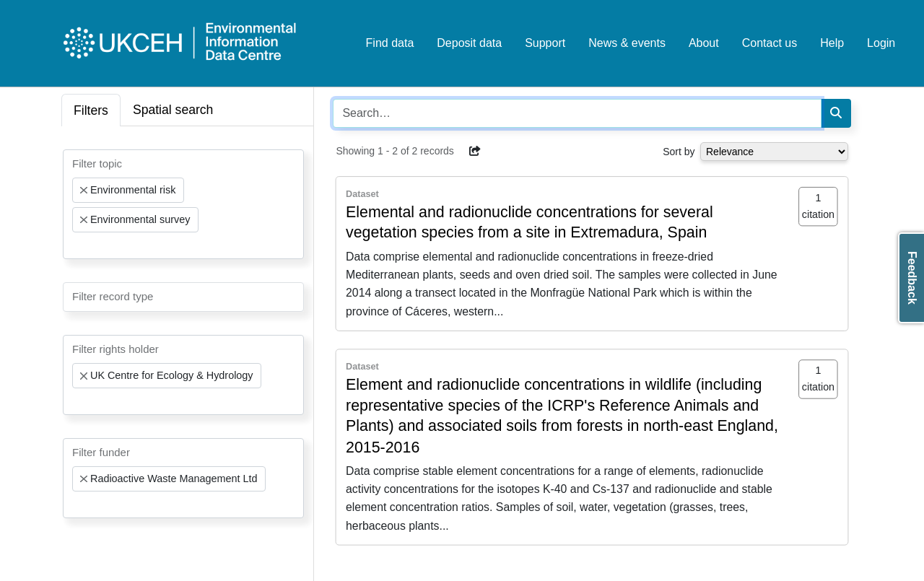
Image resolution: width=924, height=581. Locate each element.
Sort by (679, 152)
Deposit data (469, 43)
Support (545, 43)
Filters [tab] (91, 110)
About (704, 43)
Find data (390, 43)
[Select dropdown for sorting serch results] (774, 152)
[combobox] (183, 204)
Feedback (912, 278)
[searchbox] (77, 245)
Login (881, 43)
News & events (627, 43)
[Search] (836, 113)
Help (832, 43)
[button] (475, 151)
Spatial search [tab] (173, 110)
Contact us (770, 43)
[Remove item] (84, 191)
